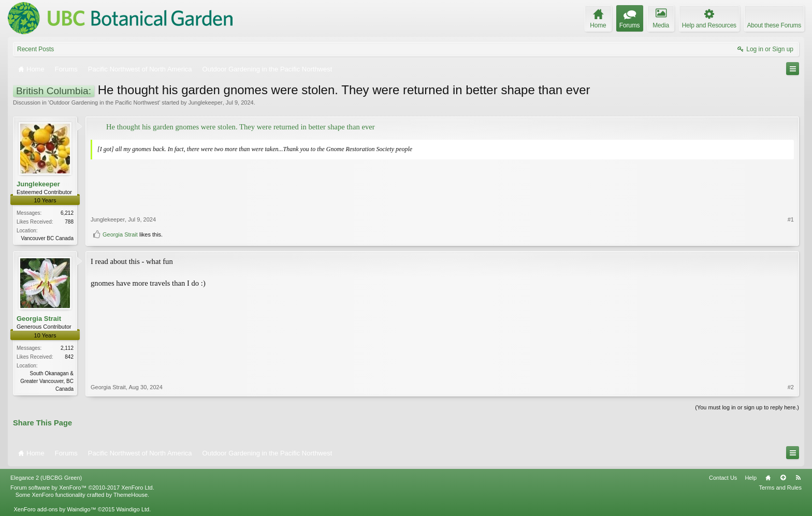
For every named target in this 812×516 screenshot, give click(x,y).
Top (783, 478)
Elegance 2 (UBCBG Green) (46, 478)
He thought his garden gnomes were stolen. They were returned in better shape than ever (241, 127)
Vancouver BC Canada (47, 238)
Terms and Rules (780, 488)
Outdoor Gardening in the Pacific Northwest (104, 102)
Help (751, 478)
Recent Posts (35, 49)
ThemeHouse (130, 495)
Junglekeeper (206, 102)
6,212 (67, 213)
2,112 (67, 348)
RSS (798, 478)
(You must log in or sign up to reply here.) (747, 407)
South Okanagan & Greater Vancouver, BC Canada (47, 381)
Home (768, 478)
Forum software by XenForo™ (82, 488)
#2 (791, 387)
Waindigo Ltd (133, 509)
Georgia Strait (120, 234)
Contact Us (723, 478)
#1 (791, 219)
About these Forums (774, 25)
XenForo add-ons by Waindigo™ (55, 509)
